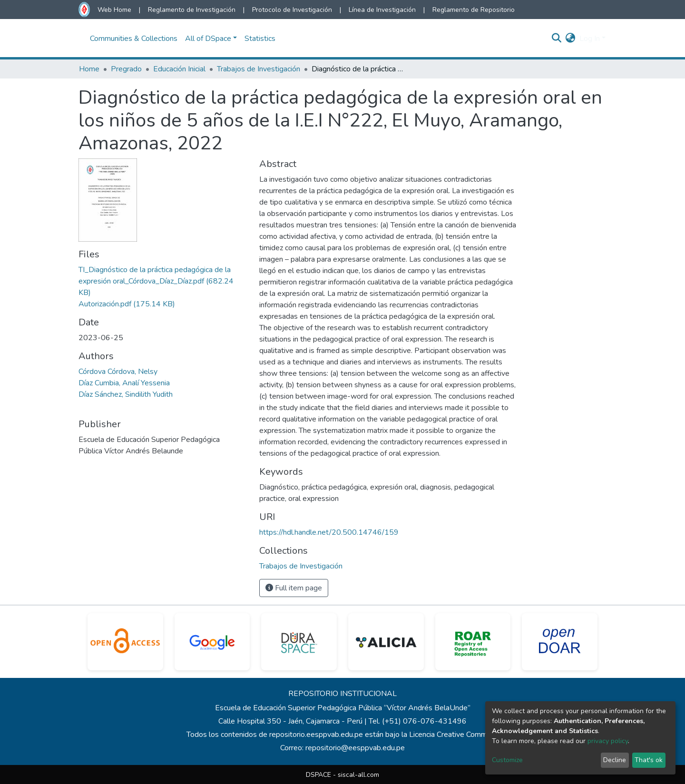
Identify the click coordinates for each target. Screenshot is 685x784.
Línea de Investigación (382, 10)
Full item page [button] (294, 588)
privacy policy (608, 741)
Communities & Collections (134, 39)
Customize (507, 760)
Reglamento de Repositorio (474, 10)
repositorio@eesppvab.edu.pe (355, 748)
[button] (571, 39)
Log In (590, 39)
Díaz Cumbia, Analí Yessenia (124, 383)
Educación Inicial (179, 69)
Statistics (260, 39)
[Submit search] (557, 39)
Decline (615, 760)
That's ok (649, 760)
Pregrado (126, 69)
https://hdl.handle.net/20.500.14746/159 (329, 532)
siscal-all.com (358, 775)
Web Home (114, 10)
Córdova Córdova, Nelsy (118, 372)
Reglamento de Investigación (192, 10)
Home (89, 69)
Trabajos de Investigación (259, 69)
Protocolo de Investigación (292, 10)
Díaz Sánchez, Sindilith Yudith (126, 394)
